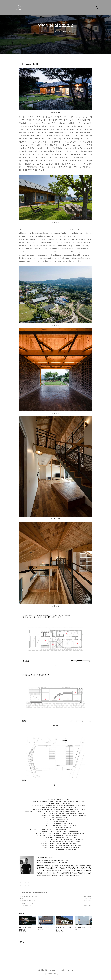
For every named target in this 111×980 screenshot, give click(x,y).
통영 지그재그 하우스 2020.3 (28, 896)
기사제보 (62, 970)
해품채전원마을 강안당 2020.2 (28, 901)
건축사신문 (53, 970)
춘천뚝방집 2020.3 (25, 898)
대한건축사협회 (43, 970)
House (35, 893)
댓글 (21, 942)
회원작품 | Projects (26, 893)
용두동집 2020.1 (25, 905)
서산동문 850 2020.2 (26, 903)
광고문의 (71, 970)
